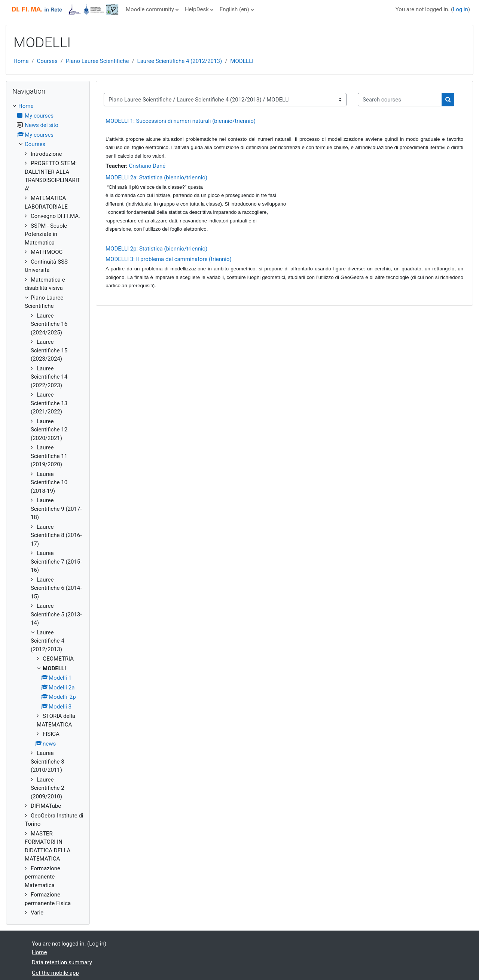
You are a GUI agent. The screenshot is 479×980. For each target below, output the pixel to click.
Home (21, 61)
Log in (460, 9)
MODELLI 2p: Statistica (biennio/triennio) (156, 249)
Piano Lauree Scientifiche (97, 61)
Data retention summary (62, 962)
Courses (47, 61)
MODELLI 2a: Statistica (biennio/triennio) (156, 178)
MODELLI (242, 61)
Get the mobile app (55, 973)
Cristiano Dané (147, 166)
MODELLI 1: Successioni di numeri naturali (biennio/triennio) (181, 121)
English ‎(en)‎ (234, 9)
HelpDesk (197, 9)
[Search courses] (400, 100)
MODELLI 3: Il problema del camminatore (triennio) (169, 259)
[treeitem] (48, 509)
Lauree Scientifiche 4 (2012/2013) (180, 61)
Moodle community (150, 9)
